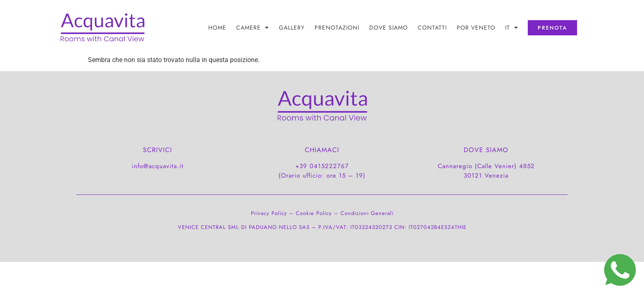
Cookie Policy (314, 213)
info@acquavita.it (158, 166)
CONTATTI (432, 28)
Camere (253, 28)
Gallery (292, 28)
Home (217, 28)
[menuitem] (512, 28)
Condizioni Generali (367, 213)
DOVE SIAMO (389, 28)
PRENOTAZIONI (337, 28)
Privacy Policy (269, 213)
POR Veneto (476, 28)
